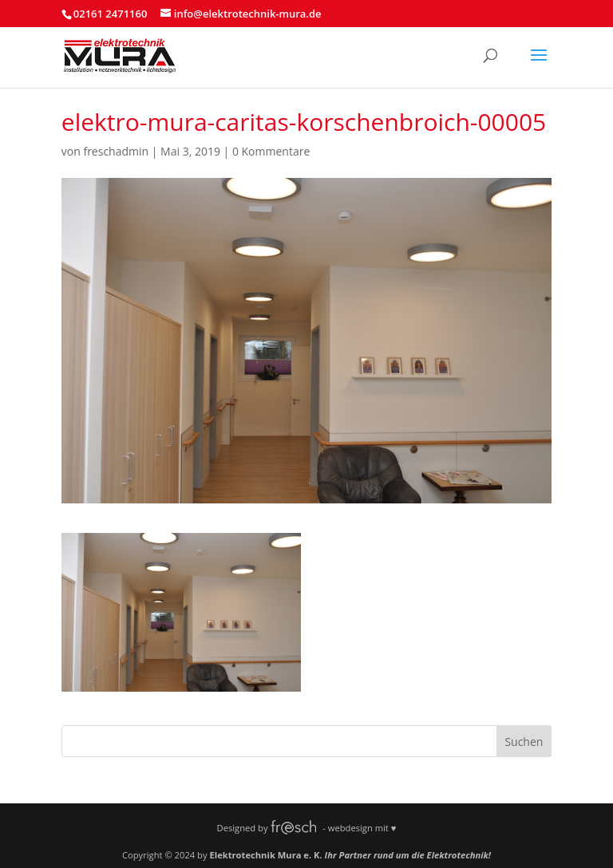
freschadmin (116, 151)
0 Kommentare (271, 151)
